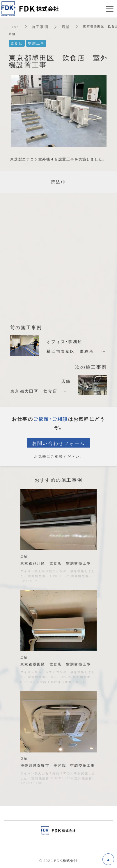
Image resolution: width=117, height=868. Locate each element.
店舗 (66, 27)
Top (15, 27)
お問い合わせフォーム (59, 443)
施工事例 (40, 27)
